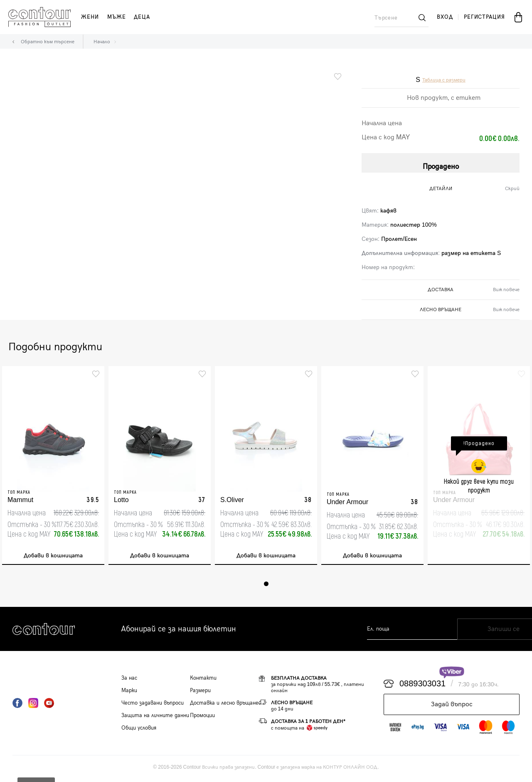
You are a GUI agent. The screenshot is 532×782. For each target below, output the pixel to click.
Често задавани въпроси (153, 705)
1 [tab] (266, 586)
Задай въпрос (452, 707)
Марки (129, 693)
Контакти (203, 681)
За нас (129, 681)
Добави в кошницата (53, 557)
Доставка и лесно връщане (224, 705)
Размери (200, 693)
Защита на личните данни (155, 718)
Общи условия (139, 730)
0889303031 (422, 686)
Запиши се (489, 632)
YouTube (49, 705)
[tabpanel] (53, 467)
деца (142, 17)
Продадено (441, 164)
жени (90, 17)
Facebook (17, 705)
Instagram (33, 705)
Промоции (202, 718)
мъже (117, 17)
